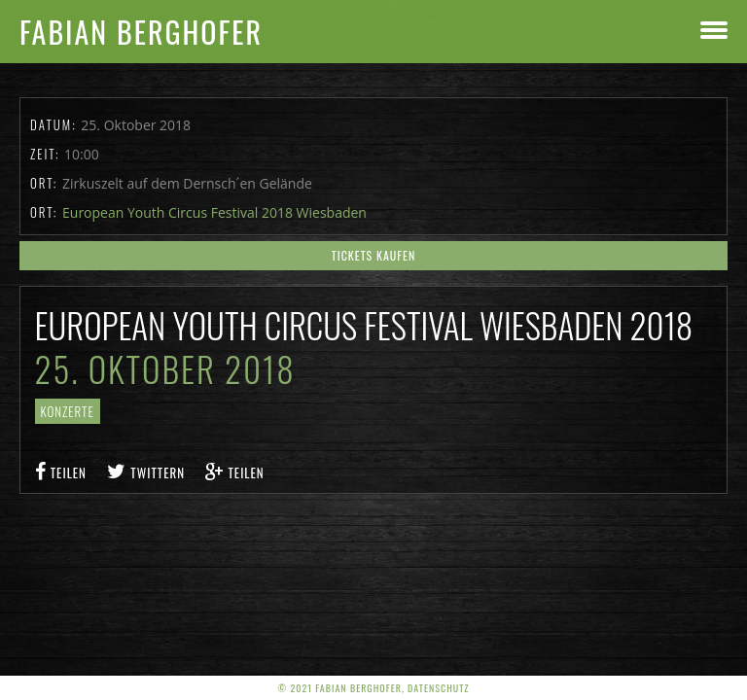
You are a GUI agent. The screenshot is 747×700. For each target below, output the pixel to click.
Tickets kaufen (374, 255)
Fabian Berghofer (141, 32)
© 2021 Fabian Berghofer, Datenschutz (374, 688)
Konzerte (68, 411)
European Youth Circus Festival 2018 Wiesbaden (214, 212)
